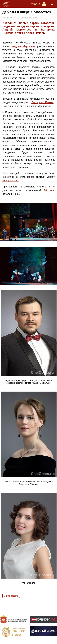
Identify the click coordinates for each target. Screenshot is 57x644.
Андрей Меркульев (24, 46)
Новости (35, 4)
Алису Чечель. (11, 181)
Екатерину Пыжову (43, 102)
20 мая (49, 190)
